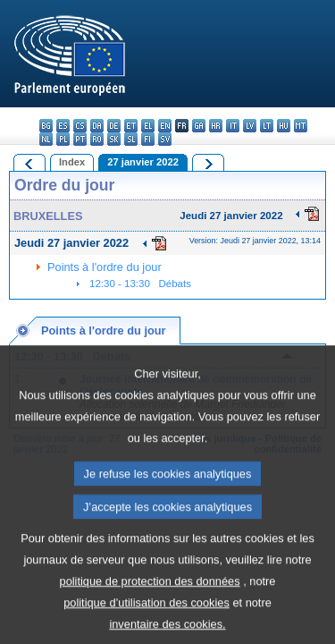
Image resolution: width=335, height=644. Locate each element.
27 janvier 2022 (143, 162)
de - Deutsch (114, 126)
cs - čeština (80, 126)
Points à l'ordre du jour (105, 267)
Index (72, 162)
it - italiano (233, 126)
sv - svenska (165, 139)
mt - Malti (301, 126)
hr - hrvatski (216, 126)
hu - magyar (284, 126)
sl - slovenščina (131, 139)
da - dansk (97, 126)
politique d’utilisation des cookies (147, 626)
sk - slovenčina (114, 139)
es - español (63, 126)
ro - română (97, 139)
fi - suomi (148, 139)
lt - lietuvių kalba (267, 126)
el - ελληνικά (148, 126)
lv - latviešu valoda (250, 126)
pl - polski (63, 139)
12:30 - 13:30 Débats (140, 284)
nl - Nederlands (46, 139)
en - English (165, 126)
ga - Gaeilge (199, 126)
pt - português (80, 139)
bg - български (46, 126)
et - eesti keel (131, 126)
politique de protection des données (150, 604)
